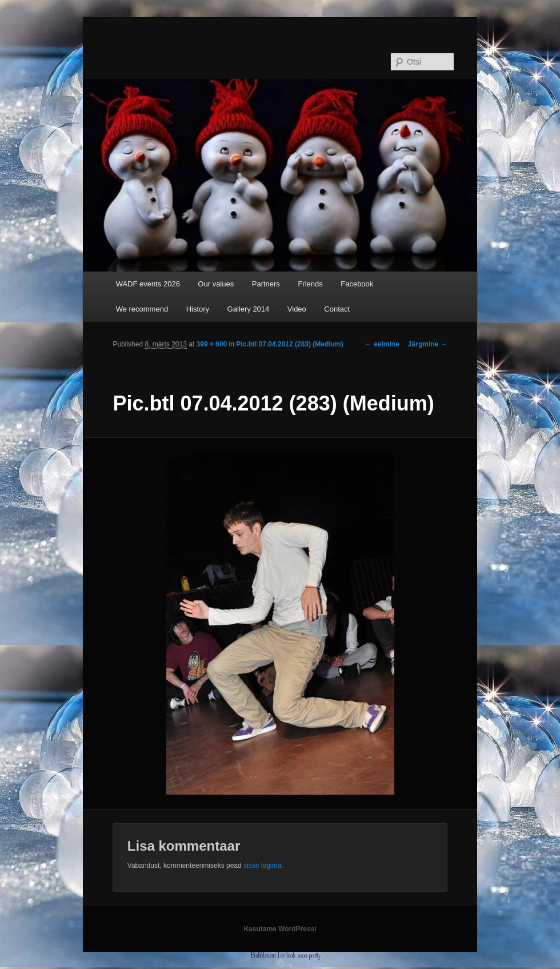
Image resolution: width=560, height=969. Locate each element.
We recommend (142, 309)
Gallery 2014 (249, 309)
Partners (266, 284)
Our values (216, 284)
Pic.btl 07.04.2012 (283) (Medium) (289, 344)
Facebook (357, 284)
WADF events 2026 (148, 284)
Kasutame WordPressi (280, 929)
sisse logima (262, 866)
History (198, 309)
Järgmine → (428, 344)
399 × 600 (212, 344)
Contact (337, 309)
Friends (310, 284)
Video (297, 309)
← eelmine (382, 344)
